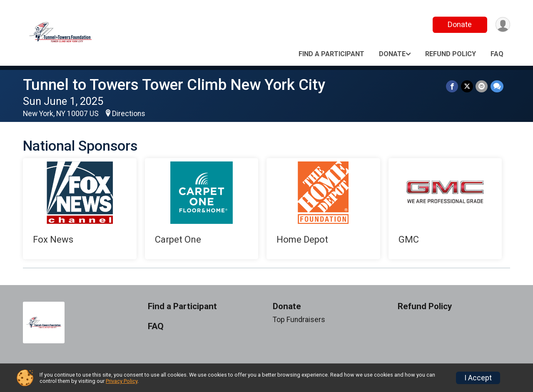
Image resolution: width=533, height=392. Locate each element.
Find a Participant (331, 54)
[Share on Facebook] (453, 86)
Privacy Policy (122, 381)
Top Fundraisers (299, 320)
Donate (459, 24)
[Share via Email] (482, 86)
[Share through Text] (497, 86)
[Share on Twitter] (467, 86)
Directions (129, 114)
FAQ (497, 54)
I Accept (478, 378)
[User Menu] (502, 25)
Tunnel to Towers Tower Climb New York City (174, 85)
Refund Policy (451, 54)
